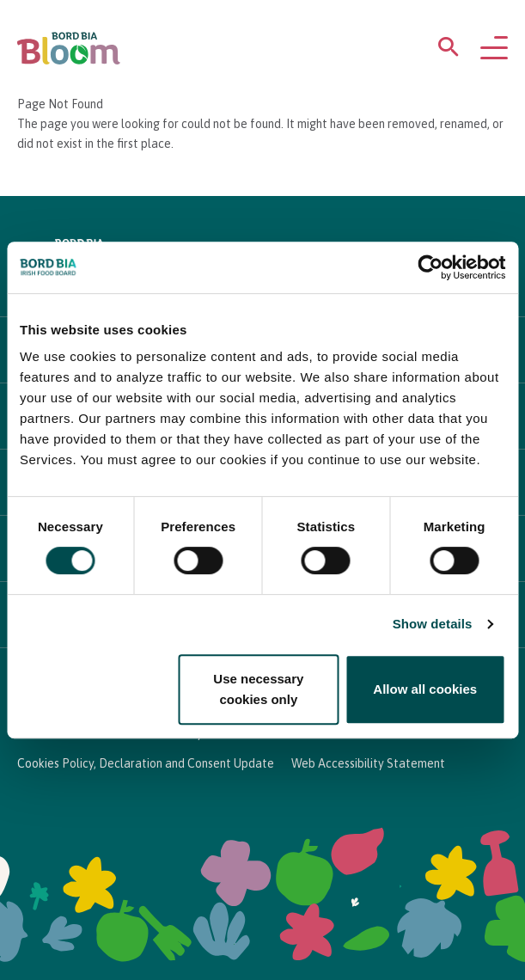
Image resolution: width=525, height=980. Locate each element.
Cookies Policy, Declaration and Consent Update (146, 763)
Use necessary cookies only (258, 689)
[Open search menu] (449, 50)
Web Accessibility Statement (368, 763)
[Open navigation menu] (494, 49)
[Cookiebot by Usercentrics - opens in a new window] (430, 267)
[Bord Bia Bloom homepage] (69, 49)
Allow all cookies (425, 689)
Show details (433, 624)
